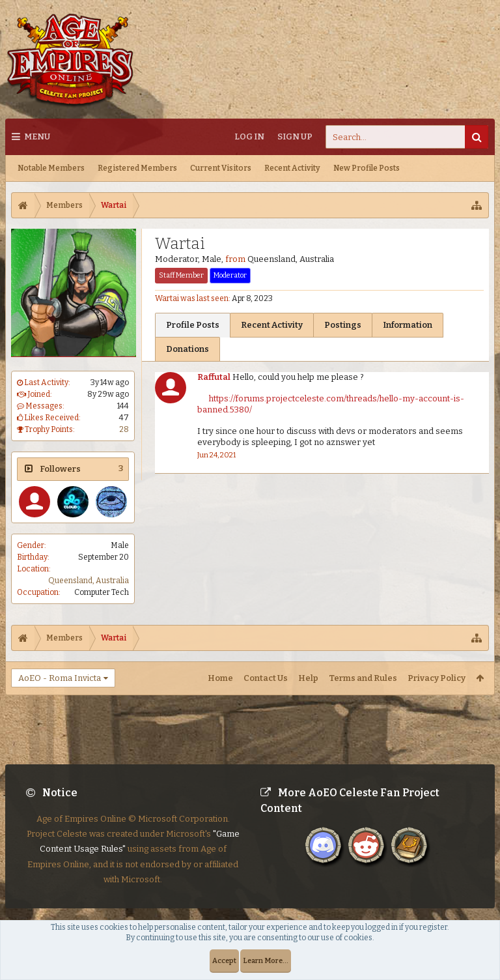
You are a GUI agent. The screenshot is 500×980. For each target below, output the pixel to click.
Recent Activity (292, 168)
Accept (224, 961)
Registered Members (137, 168)
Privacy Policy (437, 678)
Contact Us (266, 678)
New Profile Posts (367, 168)
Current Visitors (221, 168)
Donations (187, 349)
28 (124, 429)
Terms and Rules (363, 678)
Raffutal (214, 377)
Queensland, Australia (89, 581)
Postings (343, 325)
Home (220, 678)
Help (308, 678)
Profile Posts (193, 325)
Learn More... (266, 961)
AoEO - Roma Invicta (60, 678)
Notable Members (51, 168)
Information (408, 325)
